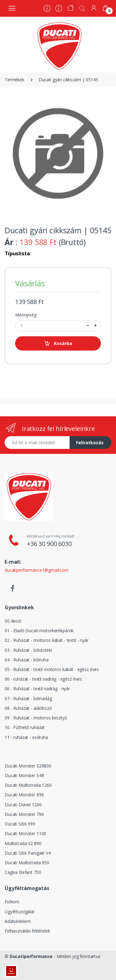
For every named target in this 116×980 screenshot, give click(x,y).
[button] (82, 8)
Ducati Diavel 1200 (23, 805)
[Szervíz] (59, 9)
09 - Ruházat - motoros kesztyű (36, 718)
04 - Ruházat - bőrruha (27, 660)
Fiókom (12, 902)
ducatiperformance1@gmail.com (37, 570)
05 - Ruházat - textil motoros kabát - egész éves (52, 669)
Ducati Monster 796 (24, 814)
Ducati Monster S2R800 (28, 766)
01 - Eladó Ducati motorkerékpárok (39, 631)
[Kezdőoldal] (71, 9)
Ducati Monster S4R (24, 775)
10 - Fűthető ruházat (25, 727)
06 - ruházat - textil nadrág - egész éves (43, 679)
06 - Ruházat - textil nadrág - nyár (37, 689)
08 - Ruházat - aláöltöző (28, 708)
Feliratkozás (90, 443)
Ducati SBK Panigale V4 (28, 853)
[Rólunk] (47, 9)
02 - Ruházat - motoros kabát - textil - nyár (47, 640)
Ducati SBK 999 (20, 824)
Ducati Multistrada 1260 (28, 785)
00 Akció (13, 621)
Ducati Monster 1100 (25, 833)
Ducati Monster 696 (24, 795)
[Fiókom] (94, 8)
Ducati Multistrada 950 (27, 863)
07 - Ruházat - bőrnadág (28, 698)
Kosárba (58, 344)
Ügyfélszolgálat (20, 912)
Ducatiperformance (31, 956)
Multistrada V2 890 (23, 843)
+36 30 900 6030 (49, 544)
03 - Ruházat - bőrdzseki (28, 650)
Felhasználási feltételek (27, 931)
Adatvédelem (17, 921)
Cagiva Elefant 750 (23, 872)
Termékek (15, 80)
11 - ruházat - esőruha (26, 737)
